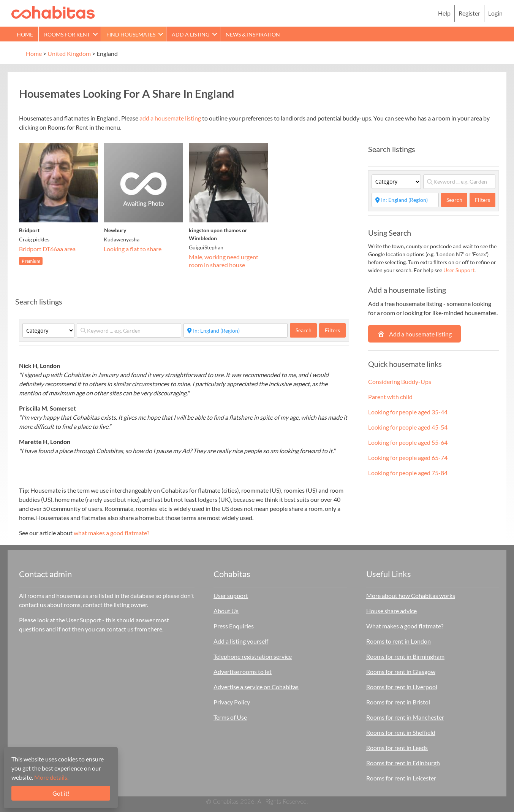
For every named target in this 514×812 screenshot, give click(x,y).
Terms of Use (230, 717)
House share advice (391, 611)
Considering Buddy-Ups (400, 381)
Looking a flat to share (133, 249)
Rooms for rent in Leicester (401, 778)
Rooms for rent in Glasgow (401, 672)
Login (495, 13)
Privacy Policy (232, 702)
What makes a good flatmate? (405, 626)
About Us (226, 611)
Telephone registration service (253, 656)
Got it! (61, 793)
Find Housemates (131, 34)
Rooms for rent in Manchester (405, 717)
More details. (51, 777)
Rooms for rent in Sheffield (401, 732)
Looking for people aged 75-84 (408, 473)
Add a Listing (191, 34)
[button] (95, 34)
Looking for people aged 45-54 (408, 427)
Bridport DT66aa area (47, 249)
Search (306, 330)
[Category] (48, 330)
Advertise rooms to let (243, 672)
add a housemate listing (170, 118)
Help (444, 13)
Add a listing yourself (241, 641)
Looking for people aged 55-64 (408, 442)
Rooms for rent (67, 34)
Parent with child (390, 397)
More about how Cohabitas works (411, 596)
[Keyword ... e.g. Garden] (129, 330)
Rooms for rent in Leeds (397, 748)
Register (469, 13)
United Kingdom (69, 53)
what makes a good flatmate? (111, 533)
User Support (459, 270)
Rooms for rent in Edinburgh (403, 763)
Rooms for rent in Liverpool (402, 687)
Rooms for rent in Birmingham (405, 656)
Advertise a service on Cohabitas (256, 687)
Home (25, 34)
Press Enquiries (234, 626)
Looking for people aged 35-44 (408, 412)
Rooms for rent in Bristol (398, 702)
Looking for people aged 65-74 (408, 458)
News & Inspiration (253, 34)
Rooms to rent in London (399, 641)
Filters (332, 330)
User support (231, 596)
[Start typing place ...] (236, 330)
